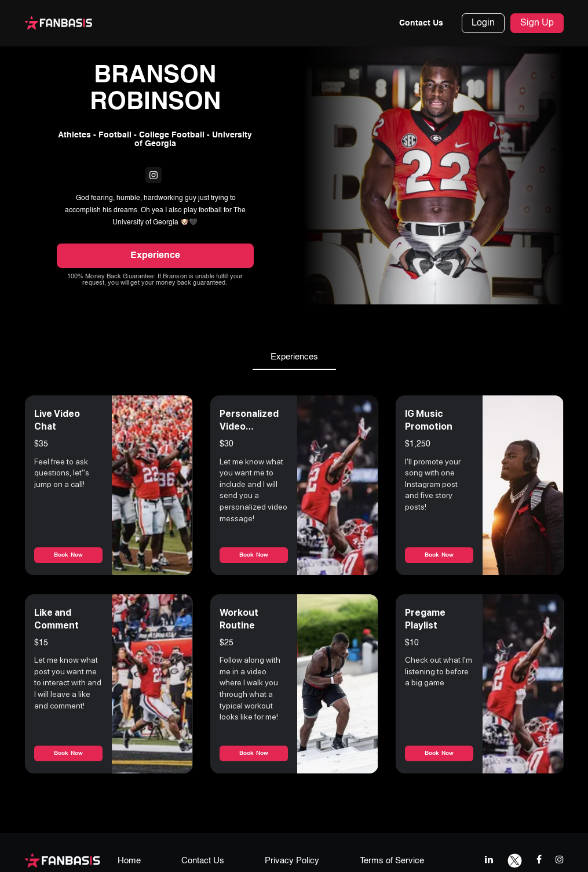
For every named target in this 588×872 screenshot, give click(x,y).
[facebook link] (539, 861)
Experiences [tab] (294, 358)
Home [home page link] (129, 862)
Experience (155, 257)
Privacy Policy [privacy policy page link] (292, 862)
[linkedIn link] (489, 861)
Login (483, 23)
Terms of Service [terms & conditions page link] (392, 862)
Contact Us (421, 23)
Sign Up (537, 23)
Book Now (68, 556)
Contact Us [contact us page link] (203, 862)
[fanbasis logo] (63, 861)
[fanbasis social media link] (154, 176)
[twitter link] (515, 861)
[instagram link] (560, 861)
